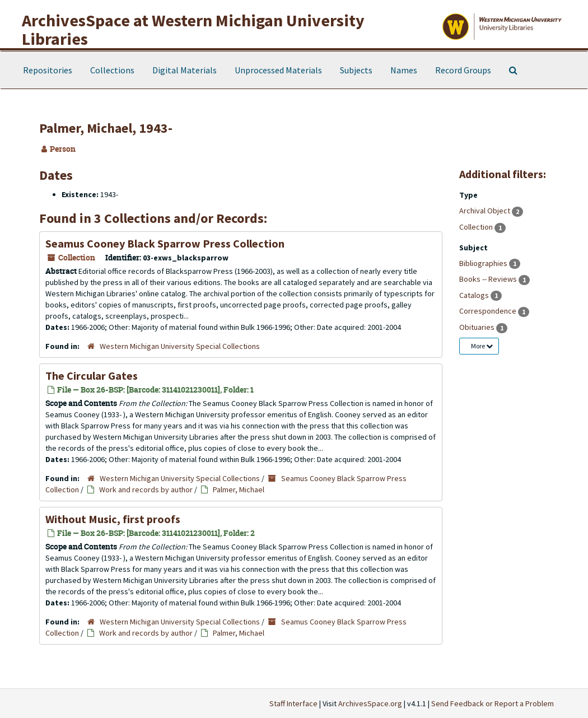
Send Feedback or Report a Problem (493, 703)
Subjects (356, 70)
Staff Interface (293, 703)
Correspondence (489, 311)
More (482, 346)
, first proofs (113, 519)
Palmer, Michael (239, 489)
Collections (112, 70)
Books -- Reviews (489, 279)
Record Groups (463, 70)
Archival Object (486, 211)
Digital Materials (185, 70)
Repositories (48, 70)
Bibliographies (484, 263)
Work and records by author (146, 489)
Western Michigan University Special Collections (180, 346)
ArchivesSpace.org (370, 703)
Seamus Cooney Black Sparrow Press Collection (165, 243)
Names (404, 70)
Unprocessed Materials (278, 70)
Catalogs (475, 295)
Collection (477, 227)
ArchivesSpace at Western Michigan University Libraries (193, 29)
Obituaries (478, 327)
